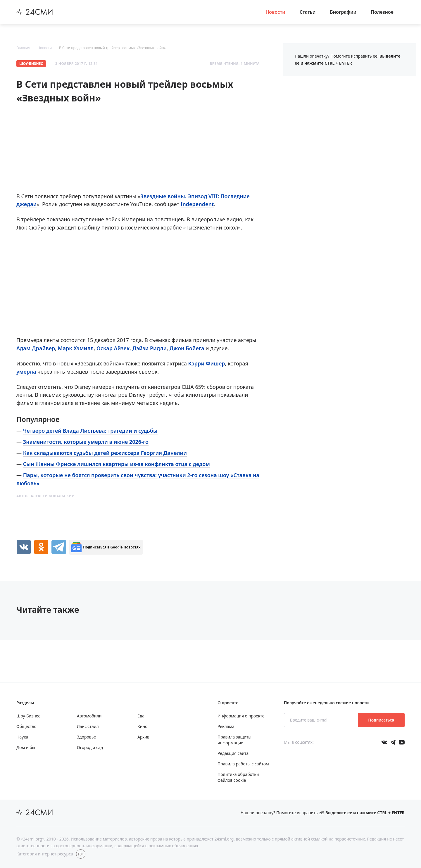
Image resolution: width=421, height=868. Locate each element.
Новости (275, 12)
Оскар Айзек (113, 348)
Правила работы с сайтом (243, 764)
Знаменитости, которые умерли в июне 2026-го (86, 442)
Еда (141, 716)
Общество (26, 726)
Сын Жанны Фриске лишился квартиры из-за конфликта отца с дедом (117, 464)
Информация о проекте (241, 716)
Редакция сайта (233, 753)
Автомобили (89, 716)
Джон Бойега (187, 348)
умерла (26, 372)
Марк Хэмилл (76, 348)
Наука (22, 737)
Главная (23, 48)
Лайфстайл (88, 726)
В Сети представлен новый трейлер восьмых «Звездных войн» (112, 48)
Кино (142, 726)
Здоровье (86, 737)
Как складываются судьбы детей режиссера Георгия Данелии (105, 453)
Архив (143, 737)
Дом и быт (27, 747)
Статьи (308, 12)
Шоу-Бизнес (31, 64)
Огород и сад (90, 747)
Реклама (226, 726)
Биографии (343, 12)
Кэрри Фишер (207, 363)
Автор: (45, 496)
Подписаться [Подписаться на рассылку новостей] (381, 720)
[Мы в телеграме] (393, 742)
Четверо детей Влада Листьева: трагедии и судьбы (90, 431)
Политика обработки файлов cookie (238, 777)
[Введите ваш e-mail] (321, 720)
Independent (197, 204)
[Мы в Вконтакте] (384, 742)
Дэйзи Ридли (150, 348)
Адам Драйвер (36, 348)
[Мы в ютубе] (402, 742)
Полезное (382, 12)
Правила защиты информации (234, 740)
